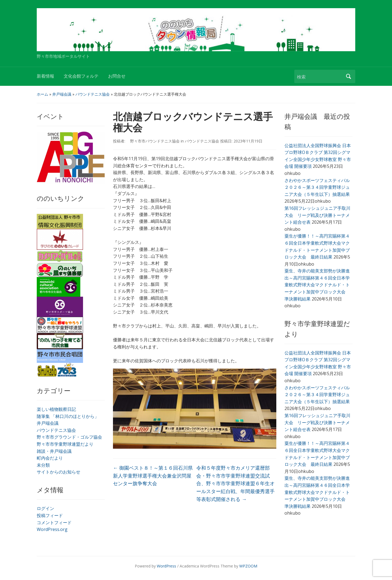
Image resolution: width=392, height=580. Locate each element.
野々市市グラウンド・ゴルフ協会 (69, 437)
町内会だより (50, 458)
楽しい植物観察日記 (56, 409)
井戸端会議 (62, 94)
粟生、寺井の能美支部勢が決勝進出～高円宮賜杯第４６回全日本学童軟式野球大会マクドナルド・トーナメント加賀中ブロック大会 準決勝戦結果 (317, 285)
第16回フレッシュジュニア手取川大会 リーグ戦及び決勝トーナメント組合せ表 (317, 215)
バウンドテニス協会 (93, 94)
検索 (348, 76)
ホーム (42, 94)
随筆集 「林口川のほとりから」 (68, 416)
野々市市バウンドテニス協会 (153, 141)
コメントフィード (54, 523)
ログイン (45, 508)
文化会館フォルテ (81, 76)
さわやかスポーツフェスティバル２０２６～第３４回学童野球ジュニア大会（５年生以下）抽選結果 (317, 187)
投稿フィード (50, 515)
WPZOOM (248, 566)
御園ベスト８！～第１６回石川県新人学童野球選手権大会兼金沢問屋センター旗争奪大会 (153, 476)
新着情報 (45, 76)
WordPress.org (52, 529)
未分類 (43, 465)
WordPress (166, 566)
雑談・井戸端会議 (54, 451)
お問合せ (117, 76)
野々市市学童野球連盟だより (65, 444)
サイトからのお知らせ (59, 472)
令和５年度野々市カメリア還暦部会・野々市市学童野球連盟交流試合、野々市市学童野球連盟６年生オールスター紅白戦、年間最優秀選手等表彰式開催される (235, 483)
